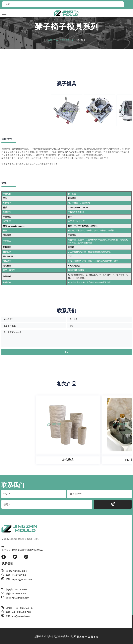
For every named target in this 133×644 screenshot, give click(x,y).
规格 (4, 183)
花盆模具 (35, 460)
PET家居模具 (101, 460)
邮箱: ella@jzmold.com (18, 616)
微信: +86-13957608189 (18, 612)
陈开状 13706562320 (17, 571)
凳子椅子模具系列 (67, 40)
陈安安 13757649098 (17, 590)
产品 (56, 40)
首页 (50, 40)
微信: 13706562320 (16, 575)
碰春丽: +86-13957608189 (19, 608)
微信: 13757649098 (16, 594)
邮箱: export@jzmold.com (19, 579)
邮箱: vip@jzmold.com (17, 598)
